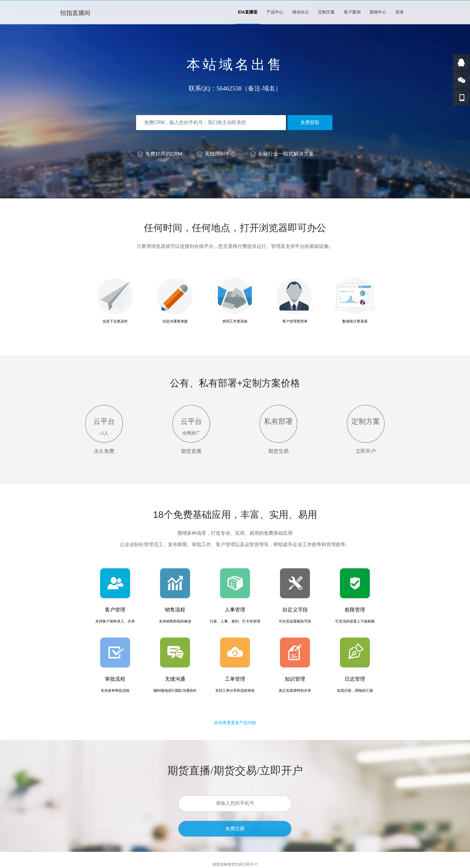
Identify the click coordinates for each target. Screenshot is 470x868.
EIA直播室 (248, 12)
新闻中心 (378, 12)
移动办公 (301, 12)
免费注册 (235, 829)
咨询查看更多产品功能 (235, 723)
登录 (400, 12)
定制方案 (326, 12)
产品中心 (275, 12)
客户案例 (352, 12)
